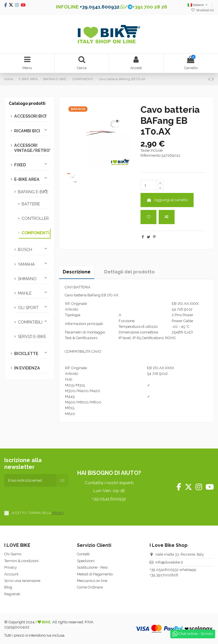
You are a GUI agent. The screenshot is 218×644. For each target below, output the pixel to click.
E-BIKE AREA (27, 179)
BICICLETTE (26, 354)
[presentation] (47, 498)
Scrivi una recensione (22, 581)
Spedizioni (86, 561)
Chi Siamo (13, 554)
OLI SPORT (28, 308)
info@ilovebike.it (169, 562)
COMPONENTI (35, 233)
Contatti (83, 554)
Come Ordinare (90, 587)
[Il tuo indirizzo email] (30, 481)
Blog (8, 587)
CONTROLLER (35, 218)
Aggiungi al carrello (167, 200)
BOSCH (25, 250)
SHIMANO (27, 279)
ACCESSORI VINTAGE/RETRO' (32, 148)
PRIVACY (58, 513)
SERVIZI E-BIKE (32, 337)
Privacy (11, 567)
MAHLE (25, 293)
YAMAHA (26, 264)
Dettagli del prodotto (129, 272)
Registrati (12, 594)
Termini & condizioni (21, 561)
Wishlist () (202, 10)
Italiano (198, 5)
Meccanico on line (92, 581)
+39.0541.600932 (100, 7)
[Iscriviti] (62, 481)
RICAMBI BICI (27, 131)
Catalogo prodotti (27, 103)
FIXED (20, 165)
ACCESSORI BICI (30, 116)
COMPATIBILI (30, 322)
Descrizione (77, 272)
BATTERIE (31, 204)
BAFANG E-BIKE (33, 192)
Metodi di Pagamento (95, 574)
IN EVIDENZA (27, 368)
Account (11, 574)
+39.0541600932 (164, 570)
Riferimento (150, 155)
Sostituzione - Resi (92, 567)
